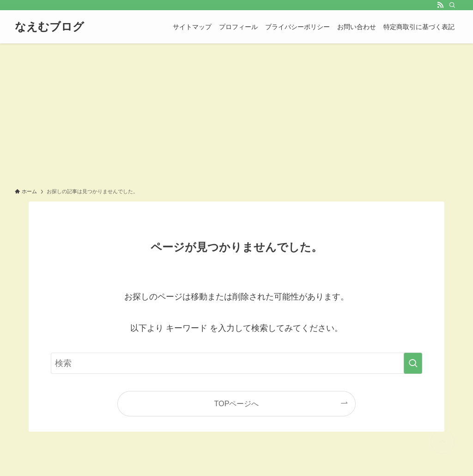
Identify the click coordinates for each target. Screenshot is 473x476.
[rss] (440, 5)
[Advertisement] (236, 113)
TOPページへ (237, 403)
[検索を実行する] (413, 363)
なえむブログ (49, 27)
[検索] (452, 5)
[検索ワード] (236, 363)
